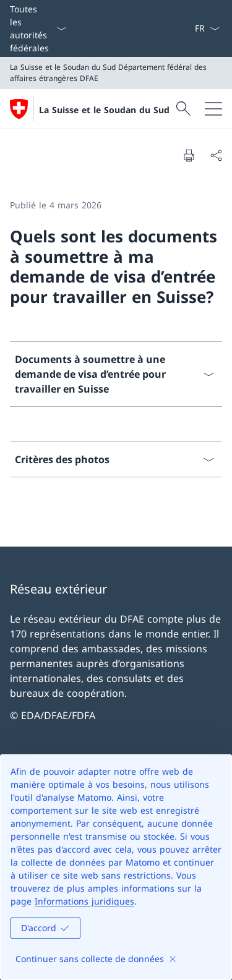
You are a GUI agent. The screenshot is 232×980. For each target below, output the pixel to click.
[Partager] (216, 155)
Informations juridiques (84, 901)
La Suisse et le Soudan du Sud (104, 110)
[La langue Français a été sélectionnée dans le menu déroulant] (207, 28)
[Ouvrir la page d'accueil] (90, 109)
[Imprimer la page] (189, 155)
